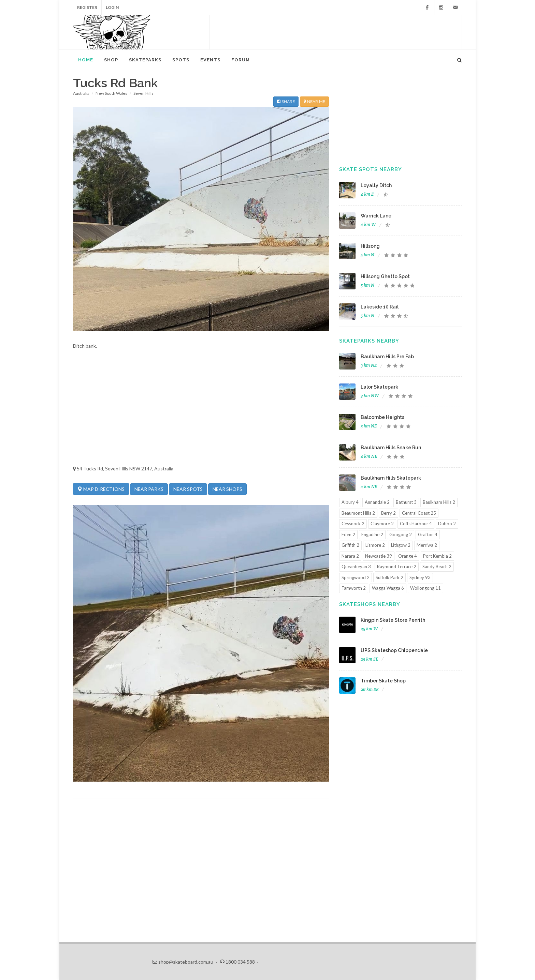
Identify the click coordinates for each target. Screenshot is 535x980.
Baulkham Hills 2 (439, 502)
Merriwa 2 (427, 545)
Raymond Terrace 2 (397, 567)
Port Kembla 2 (437, 556)
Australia (81, 93)
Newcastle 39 (379, 556)
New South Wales (111, 93)
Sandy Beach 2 (437, 567)
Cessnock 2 (353, 524)
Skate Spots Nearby (371, 169)
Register (87, 7)
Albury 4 (350, 502)
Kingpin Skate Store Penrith (393, 620)
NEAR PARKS (149, 489)
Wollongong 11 (425, 588)
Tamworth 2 (354, 588)
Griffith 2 (350, 545)
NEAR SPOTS (188, 489)
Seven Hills (143, 93)
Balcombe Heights (382, 417)
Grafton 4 (428, 534)
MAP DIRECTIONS (101, 489)
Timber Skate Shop (383, 681)
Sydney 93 (420, 577)
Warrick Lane (376, 216)
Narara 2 (350, 556)
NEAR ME (314, 102)
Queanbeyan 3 (356, 567)
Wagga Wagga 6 (388, 588)
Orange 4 (408, 556)
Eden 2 (348, 534)
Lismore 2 (375, 545)
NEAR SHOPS (227, 489)
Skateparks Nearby (369, 341)
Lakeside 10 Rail (380, 307)
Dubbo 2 (447, 524)
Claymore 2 (382, 524)
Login (112, 7)
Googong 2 (401, 534)
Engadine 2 (372, 534)
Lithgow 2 (401, 545)
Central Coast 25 (419, 513)
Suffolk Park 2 (389, 577)
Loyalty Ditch (376, 185)
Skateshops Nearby (370, 604)
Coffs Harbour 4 (416, 524)
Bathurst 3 (406, 502)
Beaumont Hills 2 (358, 513)
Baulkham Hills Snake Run (391, 448)
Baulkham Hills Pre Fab (387, 357)
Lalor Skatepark (379, 387)
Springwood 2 (356, 577)
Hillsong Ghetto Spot (385, 276)
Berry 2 (388, 513)
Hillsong (370, 246)
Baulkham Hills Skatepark (391, 478)
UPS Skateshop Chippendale (394, 650)
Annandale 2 (377, 502)
